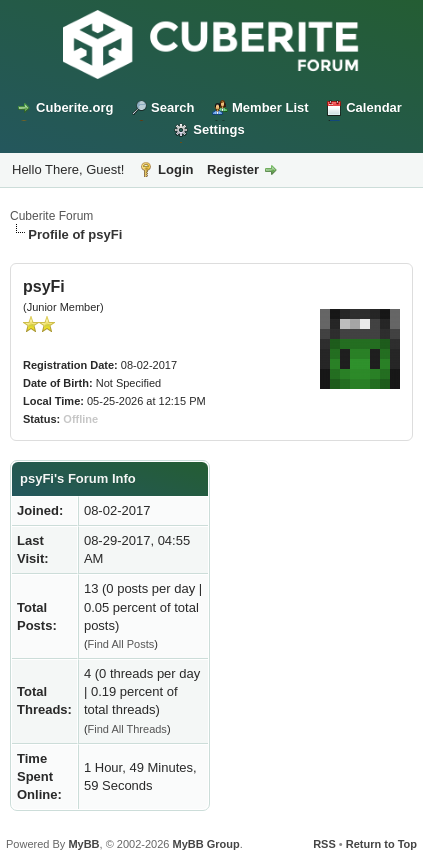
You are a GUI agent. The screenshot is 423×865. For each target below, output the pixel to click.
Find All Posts (121, 644)
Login (175, 169)
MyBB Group (205, 844)
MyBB (83, 844)
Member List (270, 107)
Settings (218, 129)
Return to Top (381, 844)
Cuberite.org (74, 107)
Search (172, 107)
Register (233, 169)
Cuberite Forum (51, 216)
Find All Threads (127, 729)
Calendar (374, 107)
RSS (324, 844)
